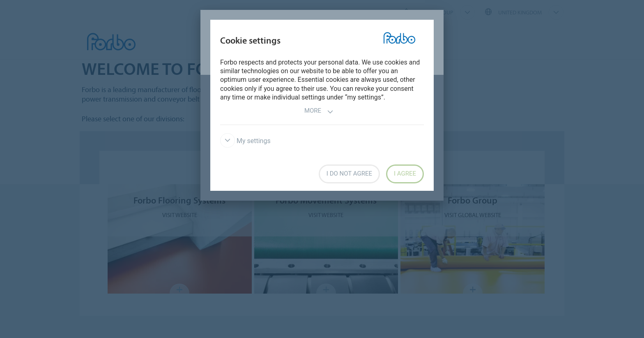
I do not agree (349, 174)
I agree (405, 174)
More (319, 112)
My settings (245, 141)
